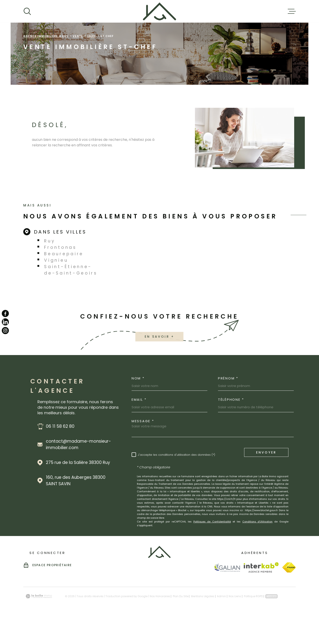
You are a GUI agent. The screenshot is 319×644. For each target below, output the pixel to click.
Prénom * (228, 406)
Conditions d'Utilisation (258, 550)
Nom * (138, 406)
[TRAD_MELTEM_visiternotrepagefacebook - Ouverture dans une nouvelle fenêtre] (5, 314)
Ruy (50, 269)
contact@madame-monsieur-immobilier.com (78, 472)
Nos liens (235, 624)
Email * (139, 427)
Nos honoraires (160, 624)
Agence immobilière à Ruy (46, 64)
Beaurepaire (64, 282)
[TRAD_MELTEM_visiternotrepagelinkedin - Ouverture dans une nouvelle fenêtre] (5, 322)
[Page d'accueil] (159, 11)
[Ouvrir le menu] (292, 11)
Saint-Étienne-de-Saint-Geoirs (71, 298)
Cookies (271, 624)
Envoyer (266, 480)
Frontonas (60, 275)
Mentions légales (203, 624)
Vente (78, 64)
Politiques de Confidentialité (212, 550)
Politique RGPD (253, 624)
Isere (92, 64)
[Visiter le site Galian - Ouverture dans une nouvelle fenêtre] (227, 596)
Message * (143, 449)
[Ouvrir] (27, 11)
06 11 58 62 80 (60, 454)
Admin (221, 624)
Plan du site (181, 624)
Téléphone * (231, 427)
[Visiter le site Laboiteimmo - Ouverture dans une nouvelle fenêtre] (39, 624)
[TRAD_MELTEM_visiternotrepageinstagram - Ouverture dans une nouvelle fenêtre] (5, 330)
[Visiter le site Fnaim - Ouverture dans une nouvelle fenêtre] (289, 595)
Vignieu (56, 288)
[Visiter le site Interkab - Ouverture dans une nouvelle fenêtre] (261, 595)
